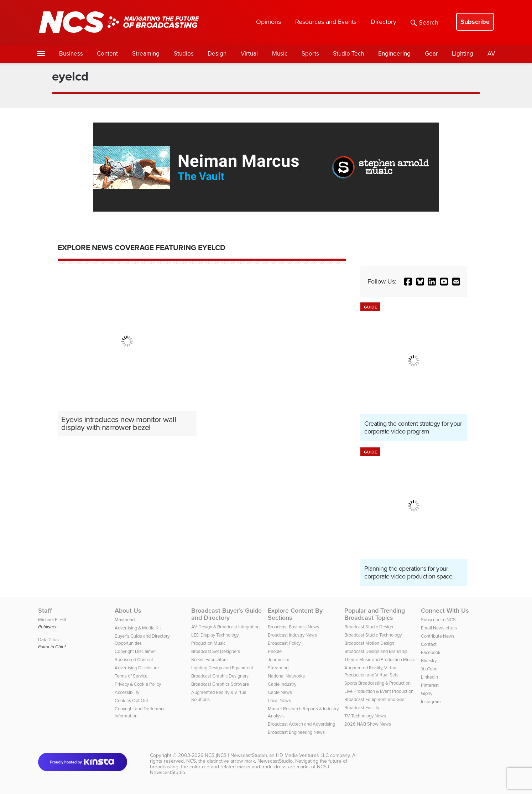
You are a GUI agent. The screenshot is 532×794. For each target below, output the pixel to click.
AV (491, 54)
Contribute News (438, 636)
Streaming (146, 54)
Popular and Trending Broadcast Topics (375, 614)
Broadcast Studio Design (369, 627)
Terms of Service (131, 676)
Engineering (394, 54)
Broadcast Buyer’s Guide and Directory (226, 614)
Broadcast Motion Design (369, 643)
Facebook (431, 652)
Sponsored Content (134, 660)
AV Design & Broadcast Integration (225, 627)
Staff (45, 611)
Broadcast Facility (362, 708)
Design (217, 54)
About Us (128, 611)
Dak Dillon (48, 640)
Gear (431, 54)
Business (71, 54)
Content (107, 54)
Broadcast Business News (293, 627)
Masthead (125, 620)
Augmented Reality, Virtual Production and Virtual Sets (371, 671)
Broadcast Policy (284, 643)
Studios (184, 54)
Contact (429, 644)
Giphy (427, 693)
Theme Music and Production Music (380, 660)
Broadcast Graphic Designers (220, 676)
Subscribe (475, 22)
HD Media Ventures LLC (302, 755)
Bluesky (429, 661)
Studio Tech (348, 54)
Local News (279, 700)
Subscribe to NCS (438, 620)
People (275, 651)
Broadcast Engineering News (296, 732)
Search (424, 22)
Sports (310, 54)
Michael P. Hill (52, 620)
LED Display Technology (215, 635)
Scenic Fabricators (209, 660)
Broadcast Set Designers (216, 651)
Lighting (463, 54)
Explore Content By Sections (295, 614)
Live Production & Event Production (379, 691)
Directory (384, 22)
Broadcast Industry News (292, 635)
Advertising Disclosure (137, 668)
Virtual (249, 54)
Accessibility (127, 692)
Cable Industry (282, 684)
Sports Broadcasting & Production (377, 683)
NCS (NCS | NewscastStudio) (236, 755)
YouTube (429, 669)
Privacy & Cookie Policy (138, 684)
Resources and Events (326, 22)
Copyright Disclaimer (135, 651)
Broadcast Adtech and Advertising (301, 724)
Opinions (268, 22)
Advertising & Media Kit (138, 628)
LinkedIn (429, 677)
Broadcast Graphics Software (220, 684)
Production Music (208, 643)
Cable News (280, 692)
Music (280, 54)
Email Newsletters (439, 628)
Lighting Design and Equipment (222, 668)
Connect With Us (445, 611)
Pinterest (430, 685)
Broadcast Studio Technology (373, 635)
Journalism (279, 660)
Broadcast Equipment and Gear (375, 699)
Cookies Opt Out (131, 700)
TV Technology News (365, 716)
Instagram (431, 702)
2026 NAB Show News (368, 724)
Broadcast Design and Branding (375, 651)
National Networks (286, 676)
